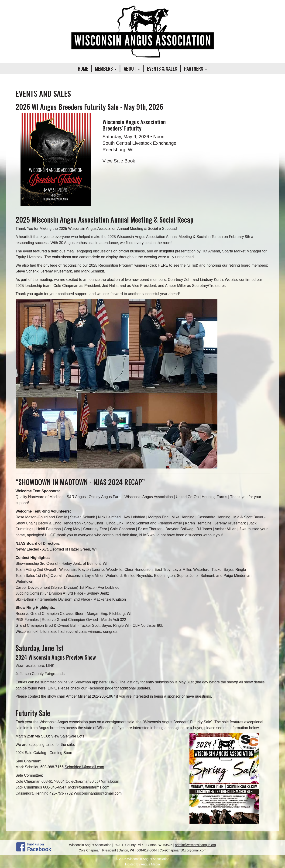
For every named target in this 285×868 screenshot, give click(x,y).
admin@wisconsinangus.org (195, 845)
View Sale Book (119, 161)
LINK (50, 666)
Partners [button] (196, 69)
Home (83, 69)
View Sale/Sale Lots (68, 736)
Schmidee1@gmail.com (84, 767)
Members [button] (106, 69)
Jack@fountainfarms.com (88, 787)
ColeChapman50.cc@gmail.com (93, 781)
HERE (163, 265)
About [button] (132, 69)
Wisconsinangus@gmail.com (98, 793)
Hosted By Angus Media (142, 864)
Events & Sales (162, 69)
